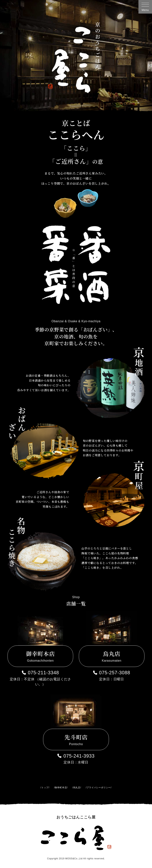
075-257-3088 (115, 673)
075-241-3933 (79, 756)
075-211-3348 (43, 673)
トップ (45, 788)
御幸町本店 (61, 788)
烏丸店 (77, 788)
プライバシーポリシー (99, 788)
